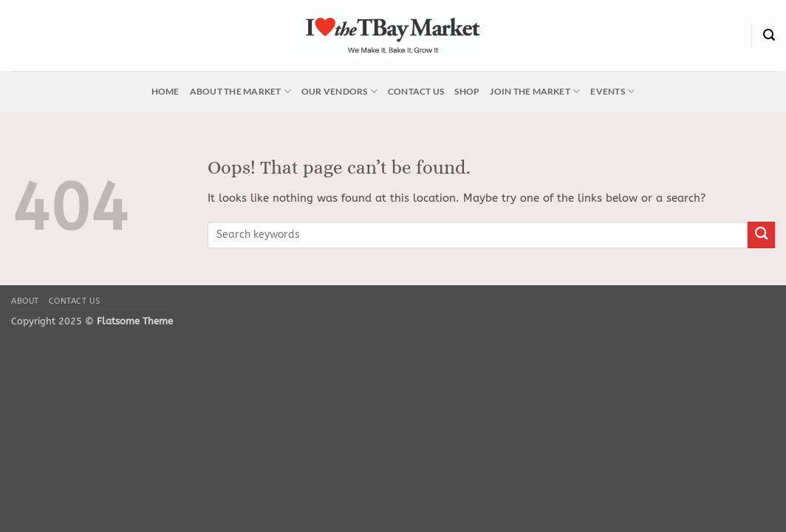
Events (612, 91)
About (25, 301)
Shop (467, 91)
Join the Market (535, 91)
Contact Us (416, 91)
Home (165, 91)
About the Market (240, 91)
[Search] (769, 35)
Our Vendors (339, 91)
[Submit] (761, 235)
